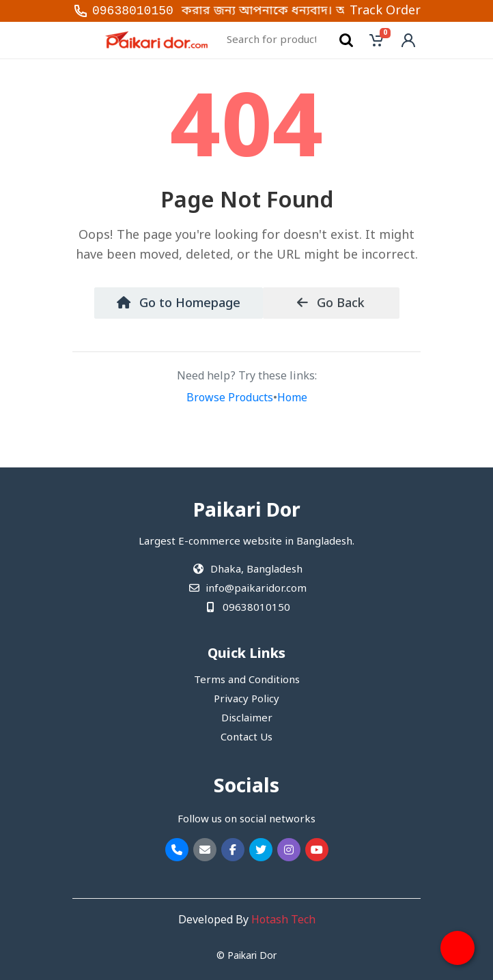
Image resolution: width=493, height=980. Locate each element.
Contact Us (246, 738)
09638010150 (133, 11)
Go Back (331, 304)
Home (292, 399)
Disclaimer (247, 719)
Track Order (385, 11)
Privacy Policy (246, 700)
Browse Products (230, 399)
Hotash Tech (283, 921)
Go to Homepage (179, 304)
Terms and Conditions (247, 680)
